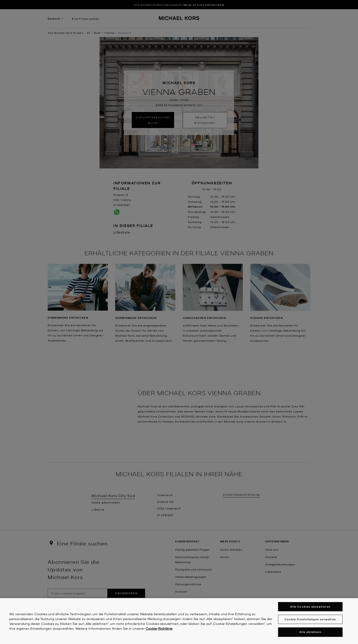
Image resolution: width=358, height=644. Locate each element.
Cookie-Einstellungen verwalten (310, 622)
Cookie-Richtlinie (159, 631)
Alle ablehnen (310, 635)
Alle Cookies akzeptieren (310, 609)
